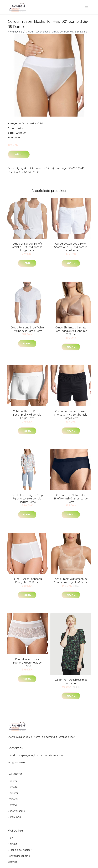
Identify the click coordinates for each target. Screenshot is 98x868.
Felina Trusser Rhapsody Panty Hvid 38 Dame (27, 581)
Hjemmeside (15, 32)
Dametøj (13, 799)
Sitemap (13, 862)
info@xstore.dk (16, 763)
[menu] (86, 7)
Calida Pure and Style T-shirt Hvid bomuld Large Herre (27, 329)
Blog (11, 838)
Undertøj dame (16, 811)
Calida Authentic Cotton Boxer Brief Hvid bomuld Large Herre (27, 415)
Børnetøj (13, 793)
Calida (41, 123)
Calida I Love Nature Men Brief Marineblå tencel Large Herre (71, 498)
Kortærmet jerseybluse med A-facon (71, 681)
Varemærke (29, 123)
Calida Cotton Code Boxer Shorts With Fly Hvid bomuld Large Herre (71, 247)
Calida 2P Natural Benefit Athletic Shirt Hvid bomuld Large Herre (27, 247)
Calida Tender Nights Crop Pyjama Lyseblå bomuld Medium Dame (27, 498)
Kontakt (12, 844)
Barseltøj (13, 787)
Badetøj (12, 781)
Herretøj (13, 805)
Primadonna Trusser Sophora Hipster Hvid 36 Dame (27, 663)
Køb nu (19, 154)
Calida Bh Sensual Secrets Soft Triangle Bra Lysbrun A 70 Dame (71, 331)
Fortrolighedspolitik (19, 856)
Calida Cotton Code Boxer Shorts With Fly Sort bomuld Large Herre (71, 415)
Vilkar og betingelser (20, 850)
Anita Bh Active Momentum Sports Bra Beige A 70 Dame (71, 581)
